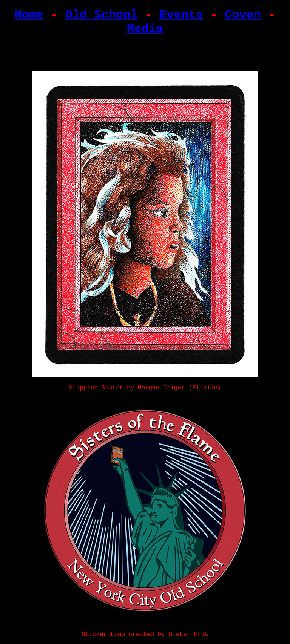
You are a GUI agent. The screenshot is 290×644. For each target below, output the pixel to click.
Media (145, 29)
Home (29, 15)
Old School (102, 15)
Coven (243, 15)
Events (181, 15)
